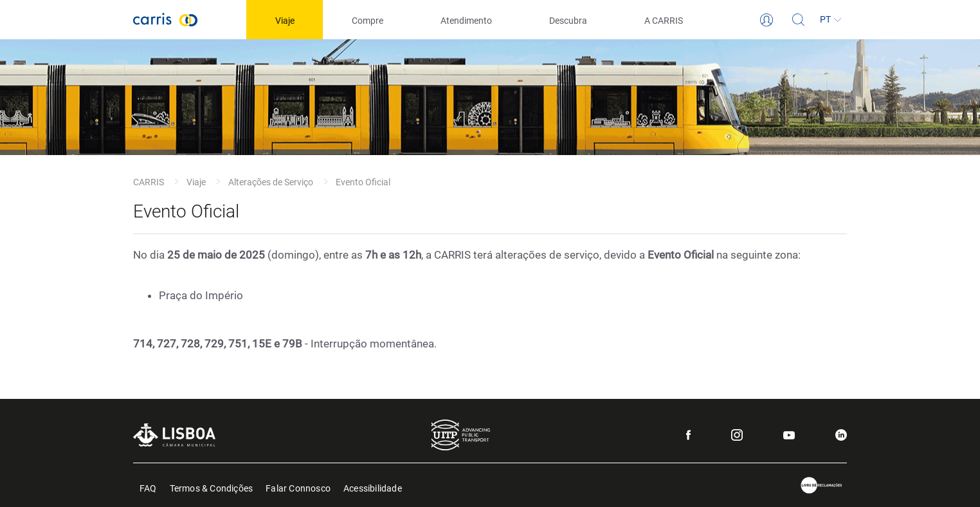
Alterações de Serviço (271, 182)
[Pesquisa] (799, 20)
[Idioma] (831, 20)
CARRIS (149, 182)
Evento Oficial (363, 182)
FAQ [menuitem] (148, 487)
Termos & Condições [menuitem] (212, 487)
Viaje (196, 182)
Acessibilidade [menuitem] (373, 487)
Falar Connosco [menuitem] (298, 487)
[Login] (767, 20)
